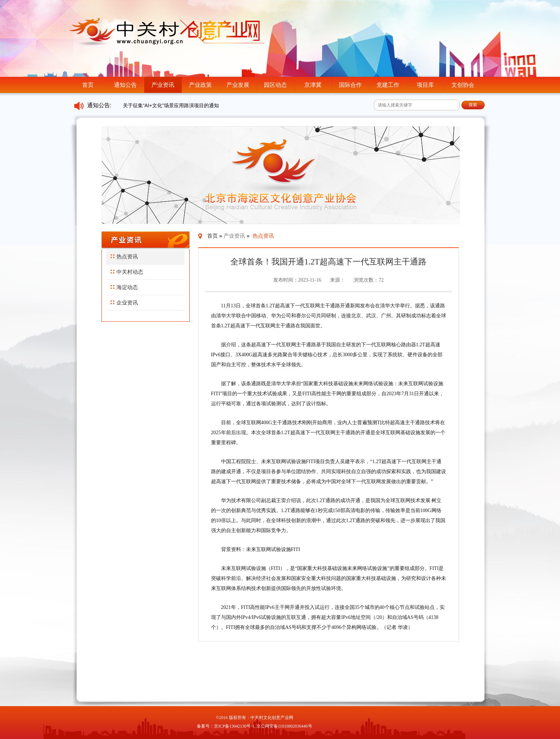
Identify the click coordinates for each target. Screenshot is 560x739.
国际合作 (350, 85)
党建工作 (388, 85)
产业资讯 (163, 85)
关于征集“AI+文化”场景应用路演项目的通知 (171, 105)
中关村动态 (127, 272)
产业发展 (238, 85)
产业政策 (200, 85)
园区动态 (275, 85)
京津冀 (313, 85)
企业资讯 (124, 302)
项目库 (425, 85)
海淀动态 (124, 287)
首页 (88, 85)
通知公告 (125, 85)
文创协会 (463, 85)
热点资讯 (124, 256)
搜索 (473, 105)
